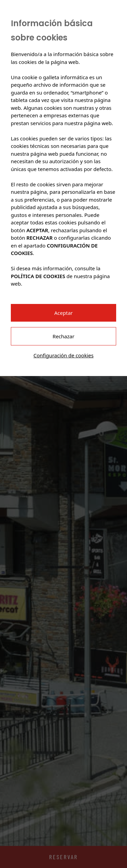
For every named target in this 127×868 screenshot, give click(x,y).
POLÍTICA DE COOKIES (38, 276)
